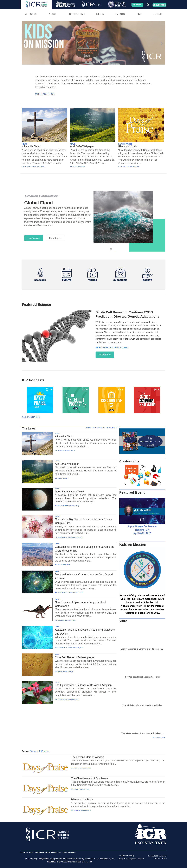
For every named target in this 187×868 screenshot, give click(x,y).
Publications (76, 14)
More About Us (45, 94)
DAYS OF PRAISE (125, 144)
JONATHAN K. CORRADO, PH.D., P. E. (70, 537)
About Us (31, 14)
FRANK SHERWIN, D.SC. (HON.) (68, 506)
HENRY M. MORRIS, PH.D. (66, 450)
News (52, 14)
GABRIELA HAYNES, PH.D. (67, 620)
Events (120, 14)
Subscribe (159, 5)
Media (100, 14)
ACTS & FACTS (99, 427)
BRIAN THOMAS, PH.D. (65, 672)
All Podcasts (31, 417)
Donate (137, 5)
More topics (55, 238)
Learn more (34, 238)
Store (158, 14)
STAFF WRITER (63, 478)
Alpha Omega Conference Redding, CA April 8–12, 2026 (142, 530)
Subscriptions (131, 859)
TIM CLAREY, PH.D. (64, 565)
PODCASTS (112, 427)
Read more (105, 355)
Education (72, 853)
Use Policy (123, 856)
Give (139, 14)
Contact (141, 859)
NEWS (24, 144)
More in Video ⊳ (159, 738)
